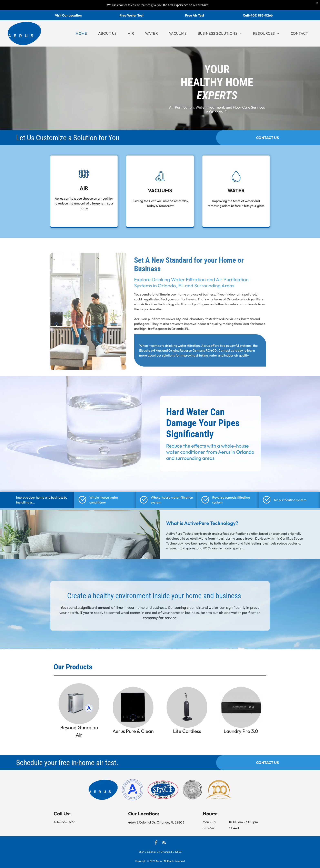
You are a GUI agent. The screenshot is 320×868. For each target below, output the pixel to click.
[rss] (164, 843)
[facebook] (156, 843)
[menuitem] (81, 33)
